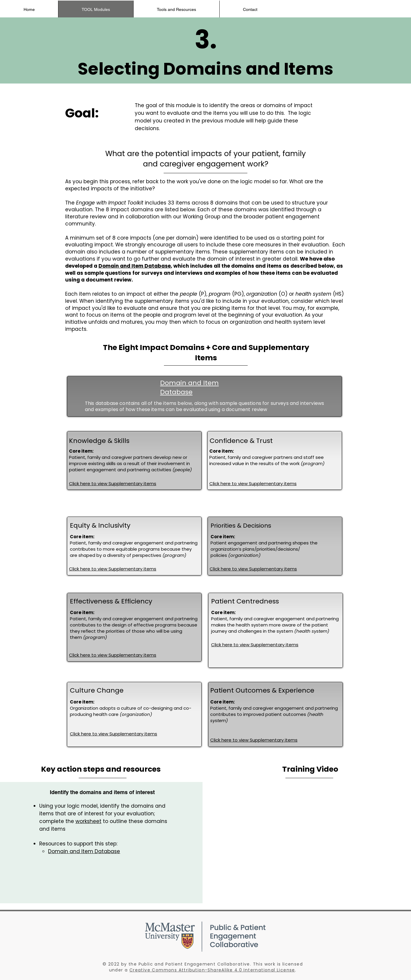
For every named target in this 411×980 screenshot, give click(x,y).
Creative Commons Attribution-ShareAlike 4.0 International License (212, 970)
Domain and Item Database (135, 266)
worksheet (88, 821)
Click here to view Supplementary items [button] (113, 484)
